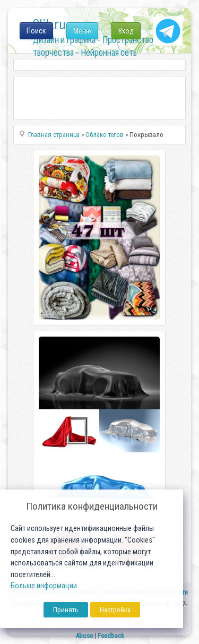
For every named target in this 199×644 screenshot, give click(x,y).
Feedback (111, 636)
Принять (66, 610)
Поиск (36, 31)
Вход (126, 31)
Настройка (115, 610)
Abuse (84, 636)
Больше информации (44, 586)
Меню (82, 31)
